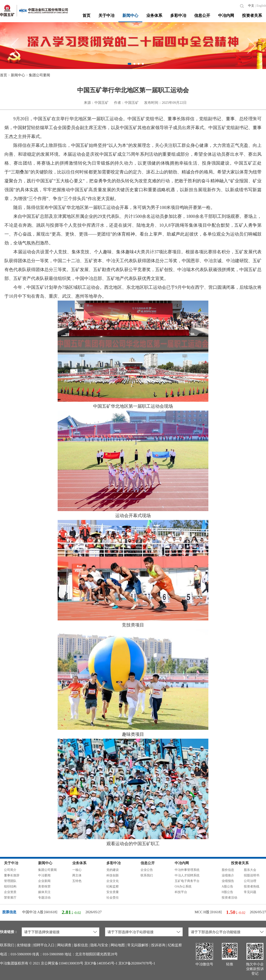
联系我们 (147, 875)
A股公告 (227, 887)
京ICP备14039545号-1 (101, 963)
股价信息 (228, 870)
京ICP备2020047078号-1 (137, 963)
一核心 (77, 870)
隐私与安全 (99, 945)
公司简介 (10, 870)
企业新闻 (44, 881)
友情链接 (24, 945)
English (261, 6)
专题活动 (44, 898)
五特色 (77, 881)
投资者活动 (229, 898)
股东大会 (250, 870)
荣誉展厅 (10, 898)
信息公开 (202, 16)
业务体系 (154, 16)
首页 (86, 16)
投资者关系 (252, 16)
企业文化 (113, 881)
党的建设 (113, 870)
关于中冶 (106, 16)
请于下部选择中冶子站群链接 (131, 932)
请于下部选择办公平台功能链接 (216, 932)
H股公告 (227, 892)
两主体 (77, 875)
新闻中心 (130, 16)
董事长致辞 (12, 875)
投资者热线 (252, 887)
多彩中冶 (178, 16)
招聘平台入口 (44, 945)
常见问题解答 (138, 945)
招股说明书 (252, 875)
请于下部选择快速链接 (42, 932)
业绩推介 (228, 875)
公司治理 (250, 881)
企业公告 (147, 870)
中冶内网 (226, 16)
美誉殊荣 (44, 887)
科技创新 (113, 875)
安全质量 (113, 892)
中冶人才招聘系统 (187, 875)
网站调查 (64, 945)
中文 (251, 6)
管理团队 (10, 881)
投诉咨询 (158, 945)
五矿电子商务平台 (187, 881)
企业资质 (10, 892)
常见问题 (250, 892)
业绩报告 (228, 881)
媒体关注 (44, 892)
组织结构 (10, 887)
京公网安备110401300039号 (62, 963)
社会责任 (113, 898)
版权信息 (81, 945)
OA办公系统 (183, 887)
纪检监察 (113, 887)
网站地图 (118, 945)
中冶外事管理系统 (187, 870)
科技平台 (181, 892)
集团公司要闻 (39, 75)
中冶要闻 (44, 875)
